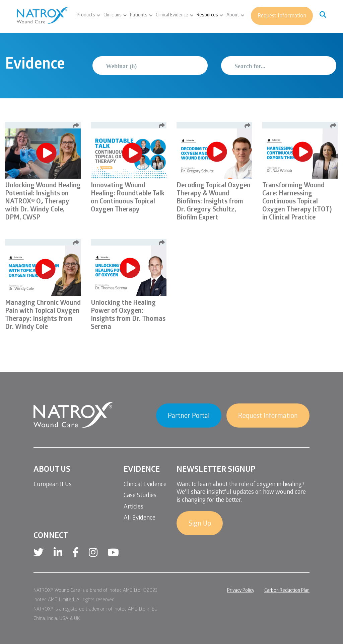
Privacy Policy (241, 591)
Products (86, 16)
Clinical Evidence (172, 16)
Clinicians (113, 16)
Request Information (282, 16)
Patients (139, 16)
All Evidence (140, 518)
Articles (133, 507)
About (233, 16)
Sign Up (200, 524)
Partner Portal (189, 417)
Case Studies (140, 496)
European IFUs (53, 485)
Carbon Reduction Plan (287, 591)
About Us (52, 470)
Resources (207, 16)
